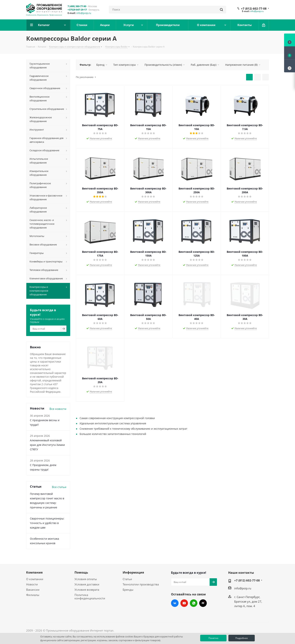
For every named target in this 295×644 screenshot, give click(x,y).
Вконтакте (175, 603)
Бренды (128, 590)
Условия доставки (87, 584)
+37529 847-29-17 (77, 10)
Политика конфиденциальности (90, 597)
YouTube (184, 603)
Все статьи (59, 487)
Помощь (81, 572)
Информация (133, 572)
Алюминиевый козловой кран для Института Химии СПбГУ (47, 445)
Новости (32, 584)
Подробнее (242, 638)
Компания (34, 572)
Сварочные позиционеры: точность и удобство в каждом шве (47, 523)
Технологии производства (141, 584)
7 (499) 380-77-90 (77, 6)
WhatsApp (194, 603)
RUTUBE (203, 603)
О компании (35, 579)
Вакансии (33, 590)
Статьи (127, 579)
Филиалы (33, 595)
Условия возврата (87, 590)
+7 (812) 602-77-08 (254, 8)
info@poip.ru (84, 13)
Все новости (58, 409)
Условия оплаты (86, 579)
